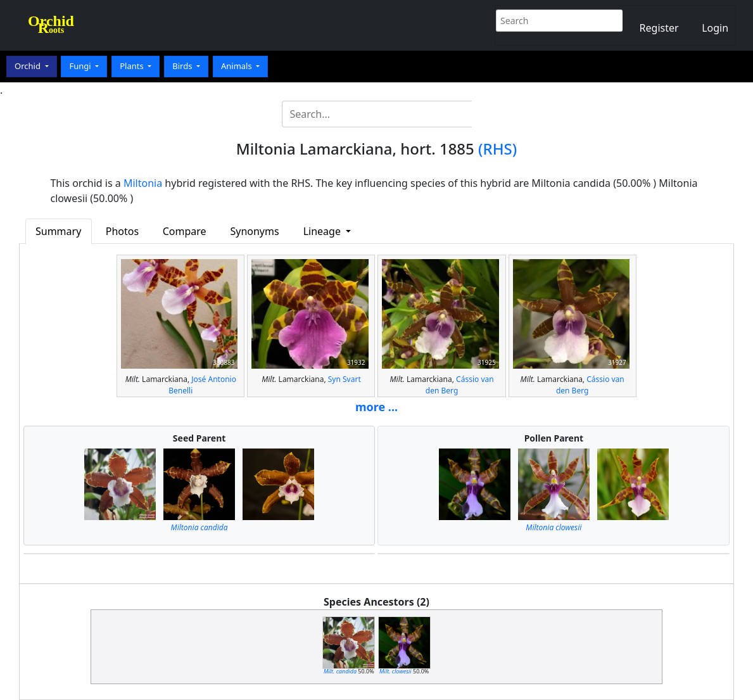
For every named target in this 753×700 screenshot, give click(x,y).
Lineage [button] (323, 231)
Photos (122, 231)
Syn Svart (345, 379)
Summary (58, 231)
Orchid (28, 66)
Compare (185, 231)
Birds (183, 66)
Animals (237, 66)
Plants (133, 66)
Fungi (81, 66)
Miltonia (143, 183)
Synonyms (254, 231)
